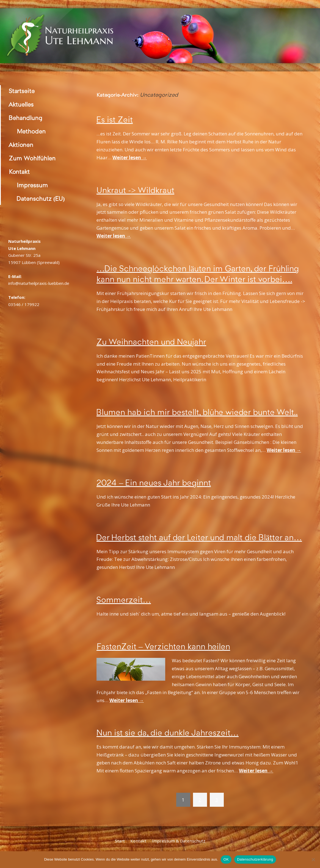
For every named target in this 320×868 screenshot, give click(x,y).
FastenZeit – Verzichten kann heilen (163, 647)
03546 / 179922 (24, 304)
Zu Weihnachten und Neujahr (151, 342)
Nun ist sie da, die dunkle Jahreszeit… (168, 733)
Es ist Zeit (115, 120)
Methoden (31, 131)
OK (226, 859)
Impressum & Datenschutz (179, 841)
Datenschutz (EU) (41, 199)
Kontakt (19, 172)
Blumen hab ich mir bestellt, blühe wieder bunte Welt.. (197, 412)
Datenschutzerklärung (255, 859)
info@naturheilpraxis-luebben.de (39, 283)
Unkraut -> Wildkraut (135, 190)
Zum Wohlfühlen (32, 158)
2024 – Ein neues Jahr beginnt (154, 483)
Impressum (32, 185)
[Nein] (313, 859)
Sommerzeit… (124, 600)
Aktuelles (21, 105)
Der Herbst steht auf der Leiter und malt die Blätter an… (199, 538)
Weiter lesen (130, 158)
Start (120, 841)
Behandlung (26, 118)
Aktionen (21, 145)
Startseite (22, 91)
